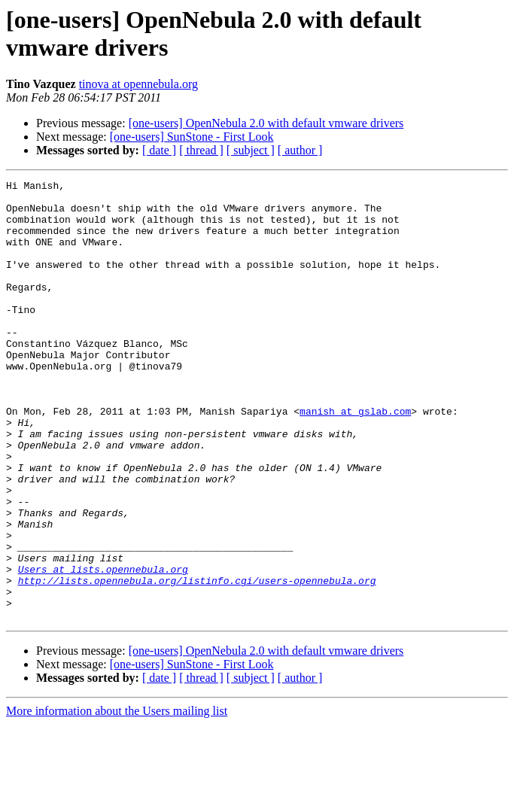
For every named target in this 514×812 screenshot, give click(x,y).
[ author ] (300, 150)
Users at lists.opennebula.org (103, 648)
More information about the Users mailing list (117, 799)
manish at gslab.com (355, 458)
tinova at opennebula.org (138, 84)
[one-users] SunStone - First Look (192, 137)
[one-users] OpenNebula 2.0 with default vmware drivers (266, 123)
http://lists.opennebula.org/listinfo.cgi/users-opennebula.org (197, 661)
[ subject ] (251, 150)
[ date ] (159, 150)
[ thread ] (201, 150)
